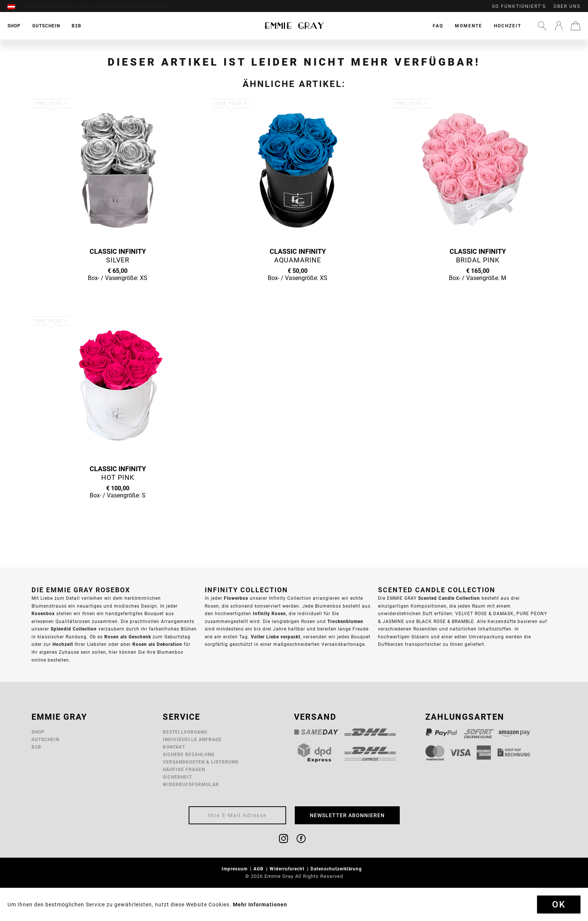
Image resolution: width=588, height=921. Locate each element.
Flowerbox (236, 598)
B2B (36, 747)
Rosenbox (43, 613)
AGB (259, 869)
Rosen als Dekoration (157, 644)
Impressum (235, 869)
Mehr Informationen (260, 905)
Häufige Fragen (184, 769)
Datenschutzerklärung (337, 869)
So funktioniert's (519, 6)
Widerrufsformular (191, 784)
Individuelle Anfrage (192, 739)
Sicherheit (177, 777)
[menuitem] (15, 6)
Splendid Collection (74, 629)
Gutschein (45, 739)
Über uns (567, 6)
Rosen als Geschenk (128, 637)
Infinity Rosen (269, 613)
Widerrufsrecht (288, 869)
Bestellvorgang (185, 732)
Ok (559, 905)
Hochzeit (508, 26)
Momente (469, 26)
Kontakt (174, 747)
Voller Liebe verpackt (276, 637)
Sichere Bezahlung (189, 754)
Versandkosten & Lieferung (201, 762)
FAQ (438, 26)
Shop (38, 732)
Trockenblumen (345, 621)
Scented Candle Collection (449, 598)
